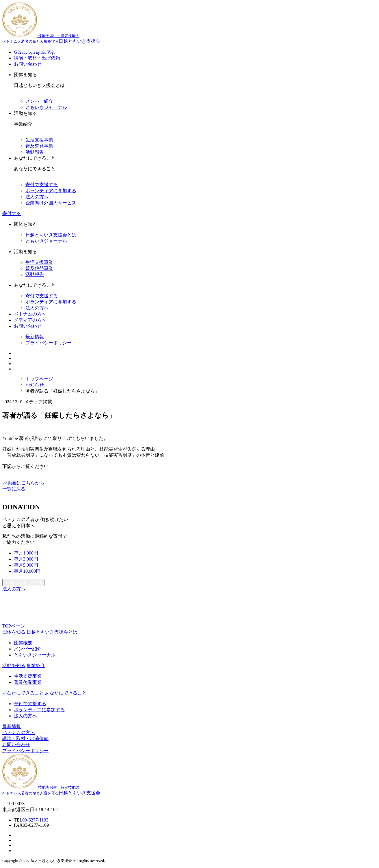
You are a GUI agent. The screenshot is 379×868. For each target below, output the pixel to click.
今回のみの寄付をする (23, 582)
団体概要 (23, 643)
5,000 (26, 565)
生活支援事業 (39, 140)
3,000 (26, 559)
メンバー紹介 (39, 101)
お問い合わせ (28, 64)
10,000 (27, 571)
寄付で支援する (42, 185)
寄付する (12, 213)
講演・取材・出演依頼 (37, 58)
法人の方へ (37, 197)
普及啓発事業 (39, 146)
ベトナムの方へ (30, 314)
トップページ (39, 379)
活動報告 (35, 152)
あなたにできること (66, 693)
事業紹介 (36, 666)
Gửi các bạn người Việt (34, 52)
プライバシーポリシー (49, 343)
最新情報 (35, 337)
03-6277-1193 (35, 820)
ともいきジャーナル (46, 107)
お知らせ (35, 385)
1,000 (26, 553)
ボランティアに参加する (51, 191)
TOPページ (14, 626)
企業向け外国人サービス (51, 203)
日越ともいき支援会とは (51, 235)
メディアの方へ (30, 320)
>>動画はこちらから (23, 483)
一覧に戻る (14, 489)
